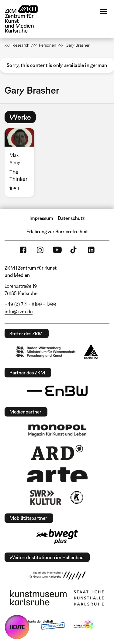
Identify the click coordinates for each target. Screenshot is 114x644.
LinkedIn (91, 250)
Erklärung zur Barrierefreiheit (57, 231)
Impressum (41, 218)
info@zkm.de (19, 311)
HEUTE (17, 627)
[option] (22, 163)
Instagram (40, 250)
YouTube (57, 250)
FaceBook (23, 250)
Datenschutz (71, 218)
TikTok (74, 250)
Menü (103, 12)
